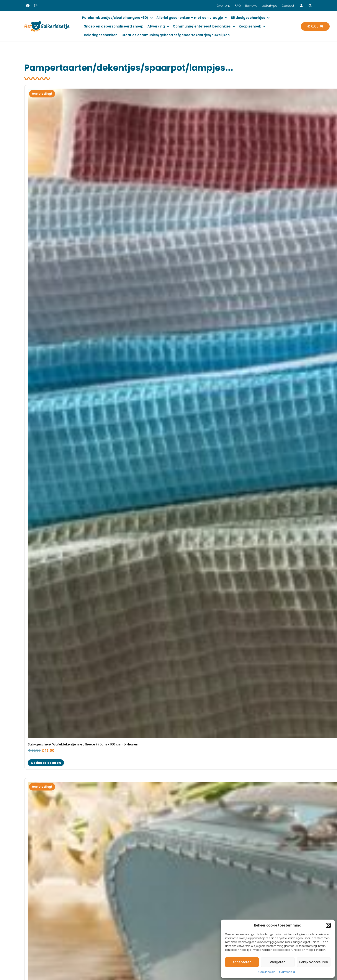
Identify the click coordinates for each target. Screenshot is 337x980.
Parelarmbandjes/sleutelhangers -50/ (117, 18)
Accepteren (242, 962)
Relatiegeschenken (101, 35)
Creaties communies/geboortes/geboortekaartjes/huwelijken (176, 35)
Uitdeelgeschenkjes (250, 18)
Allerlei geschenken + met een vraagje (192, 18)
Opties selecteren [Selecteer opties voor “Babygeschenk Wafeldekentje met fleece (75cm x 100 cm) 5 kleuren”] (46, 763)
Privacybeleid (286, 972)
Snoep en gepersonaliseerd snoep (114, 26)
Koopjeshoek (252, 27)
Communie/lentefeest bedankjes (204, 27)
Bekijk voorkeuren (314, 962)
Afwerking (158, 27)
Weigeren (278, 962)
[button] (328, 925)
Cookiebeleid (267, 972)
